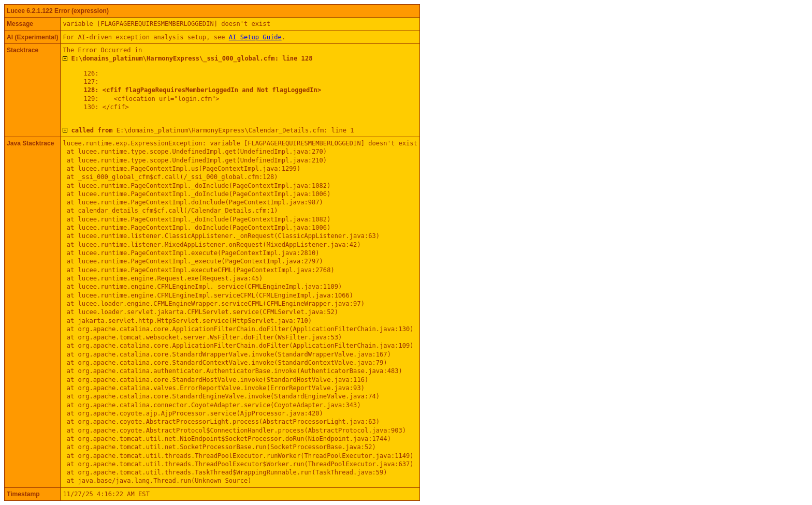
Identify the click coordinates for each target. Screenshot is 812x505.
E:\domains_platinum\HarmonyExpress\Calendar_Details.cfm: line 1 (212, 130)
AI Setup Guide (255, 37)
